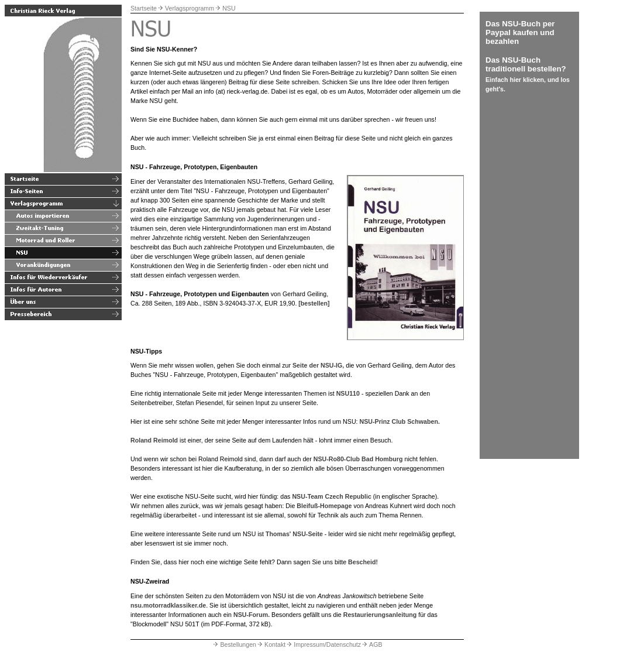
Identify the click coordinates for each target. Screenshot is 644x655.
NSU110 (348, 393)
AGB (372, 644)
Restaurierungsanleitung (380, 615)
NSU (229, 8)
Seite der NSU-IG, (318, 365)
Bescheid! (363, 562)
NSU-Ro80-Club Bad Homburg (358, 459)
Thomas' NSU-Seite (294, 534)
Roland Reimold (154, 440)
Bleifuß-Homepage (324, 506)
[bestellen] (314, 303)
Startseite (144, 8)
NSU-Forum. (252, 615)
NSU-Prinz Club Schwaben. (400, 421)
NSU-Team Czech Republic (331, 496)
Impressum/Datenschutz (323, 644)
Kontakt (271, 644)
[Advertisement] (521, 277)
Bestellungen (234, 644)
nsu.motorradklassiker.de (168, 605)
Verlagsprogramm (190, 8)
